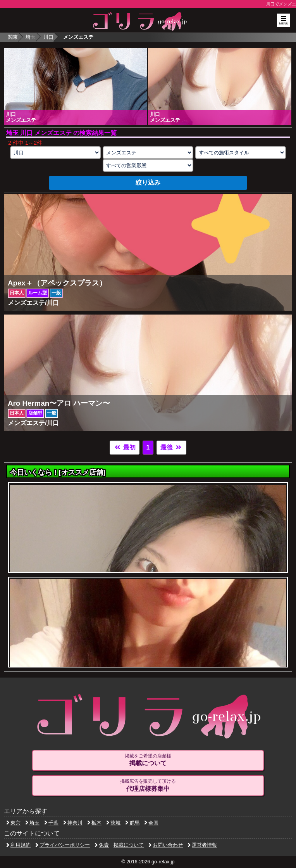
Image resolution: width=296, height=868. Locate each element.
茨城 (113, 823)
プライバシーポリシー (63, 845)
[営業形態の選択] (148, 165)
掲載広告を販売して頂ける (148, 785)
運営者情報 (202, 845)
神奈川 (73, 823)
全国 (151, 823)
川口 (48, 37)
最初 (124, 447)
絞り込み (148, 182)
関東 (13, 37)
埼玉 (31, 37)
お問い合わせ (166, 845)
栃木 (94, 823)
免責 (102, 845)
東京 (13, 823)
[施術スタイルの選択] (241, 153)
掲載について (129, 845)
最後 (171, 447)
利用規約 (18, 845)
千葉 (51, 823)
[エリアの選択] (55, 153)
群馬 (132, 823)
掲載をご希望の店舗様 (148, 760)
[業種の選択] (148, 153)
